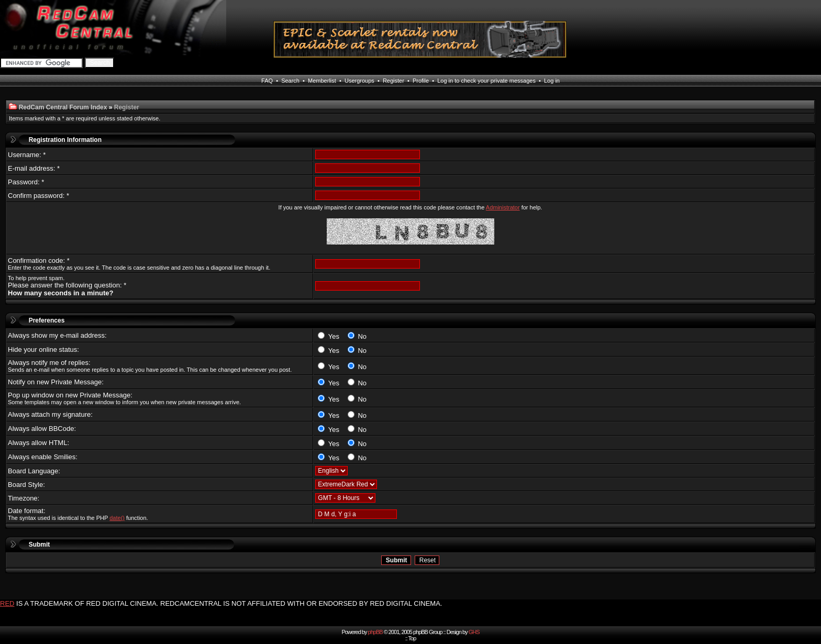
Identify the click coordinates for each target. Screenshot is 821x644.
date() (117, 518)
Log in (552, 81)
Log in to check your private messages (486, 81)
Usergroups (359, 81)
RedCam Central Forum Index (63, 107)
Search (290, 81)
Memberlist (322, 81)
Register (393, 81)
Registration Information (65, 140)
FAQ (267, 81)
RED (7, 603)
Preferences (47, 320)
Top (412, 638)
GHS (474, 632)
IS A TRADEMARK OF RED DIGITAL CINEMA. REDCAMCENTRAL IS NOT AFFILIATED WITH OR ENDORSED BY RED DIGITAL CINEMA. (229, 603)
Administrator (503, 207)
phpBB (375, 632)
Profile (421, 81)
